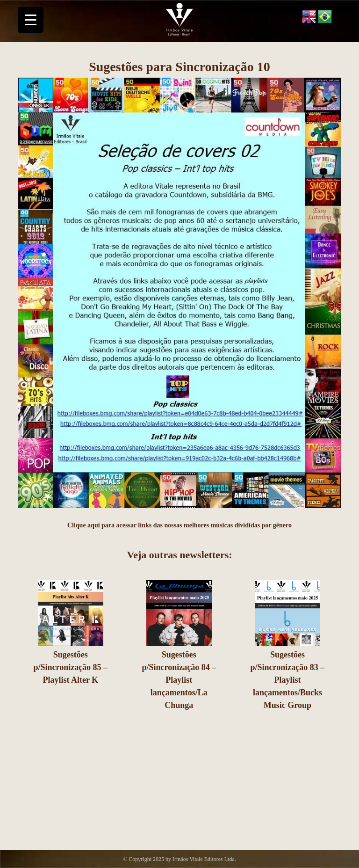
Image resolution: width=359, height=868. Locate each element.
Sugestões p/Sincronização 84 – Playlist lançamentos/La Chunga (179, 680)
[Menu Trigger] (31, 20)
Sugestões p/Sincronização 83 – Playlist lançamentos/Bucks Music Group (288, 680)
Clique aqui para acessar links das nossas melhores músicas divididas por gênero (179, 525)
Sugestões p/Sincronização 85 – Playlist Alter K (70, 667)
